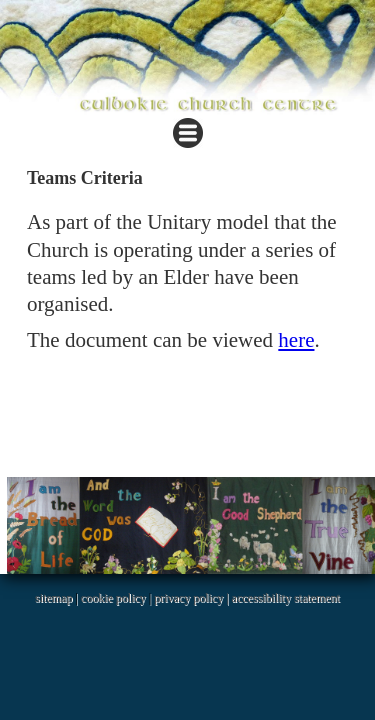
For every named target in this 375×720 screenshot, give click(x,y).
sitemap (53, 598)
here (296, 340)
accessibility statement (286, 598)
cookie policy (113, 598)
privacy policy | (192, 598)
